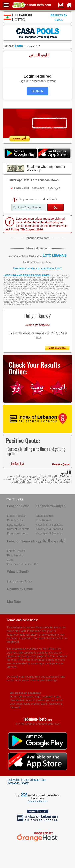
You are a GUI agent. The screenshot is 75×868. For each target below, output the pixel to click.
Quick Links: (15, 499)
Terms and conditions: (22, 620)
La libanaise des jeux (18, 280)
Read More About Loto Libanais (37, 262)
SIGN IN (38, 91)
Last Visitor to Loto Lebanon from (27, 781)
